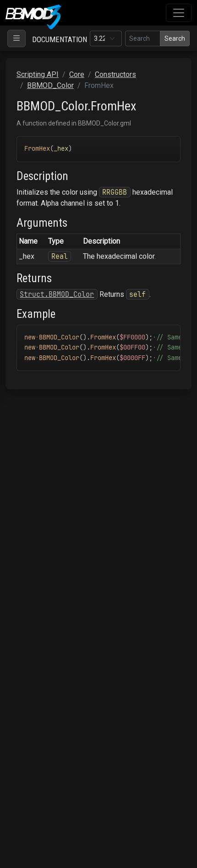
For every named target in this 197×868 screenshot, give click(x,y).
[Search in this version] (143, 38)
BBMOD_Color (50, 85)
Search (175, 38)
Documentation (60, 39)
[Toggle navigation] (179, 13)
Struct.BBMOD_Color (57, 294)
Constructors (115, 74)
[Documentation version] (106, 38)
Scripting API (38, 74)
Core (77, 74)
